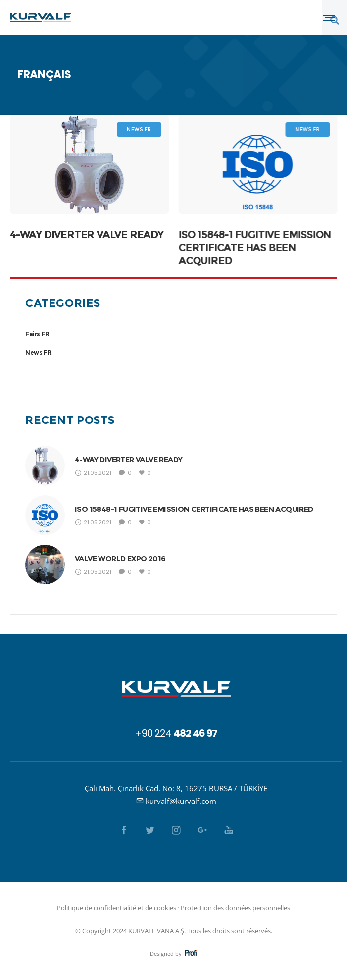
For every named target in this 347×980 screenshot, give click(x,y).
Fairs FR (37, 334)
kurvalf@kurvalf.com (181, 801)
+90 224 (176, 733)
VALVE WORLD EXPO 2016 (120, 558)
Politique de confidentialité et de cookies (117, 908)
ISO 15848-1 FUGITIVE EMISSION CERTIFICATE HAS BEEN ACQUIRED (254, 247)
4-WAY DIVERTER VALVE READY (87, 235)
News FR (38, 352)
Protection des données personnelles (235, 908)
